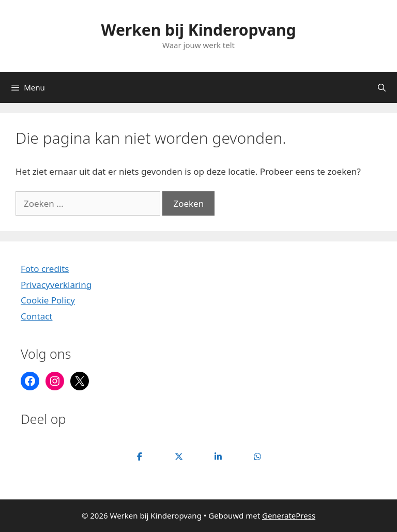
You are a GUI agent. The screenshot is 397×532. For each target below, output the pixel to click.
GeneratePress (289, 515)
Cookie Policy (48, 300)
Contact (37, 316)
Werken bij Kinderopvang (199, 30)
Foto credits (45, 269)
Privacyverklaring (56, 285)
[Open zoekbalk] (382, 87)
